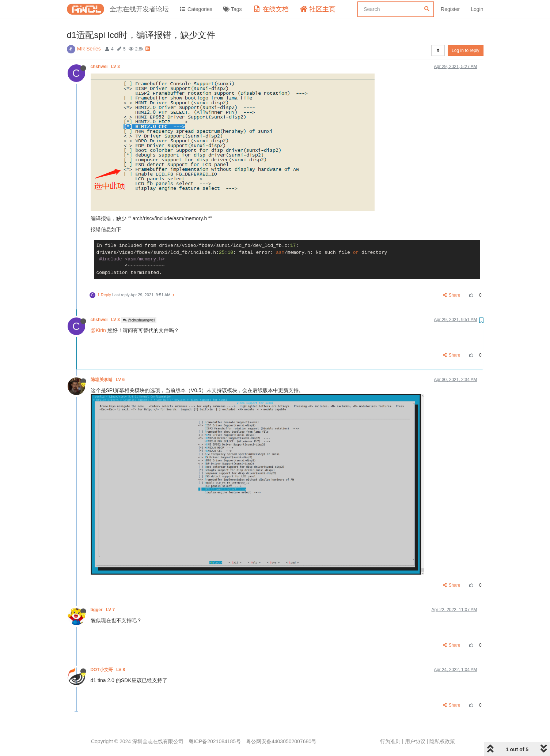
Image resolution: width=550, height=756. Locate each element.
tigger (103, 610)
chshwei (106, 67)
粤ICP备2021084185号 (215, 741)
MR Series (89, 49)
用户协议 (415, 741)
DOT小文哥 (109, 670)
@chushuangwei (139, 320)
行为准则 (390, 741)
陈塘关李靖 (108, 380)
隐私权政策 (442, 741)
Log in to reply (465, 50)
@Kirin (98, 330)
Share (452, 295)
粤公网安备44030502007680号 (281, 741)
